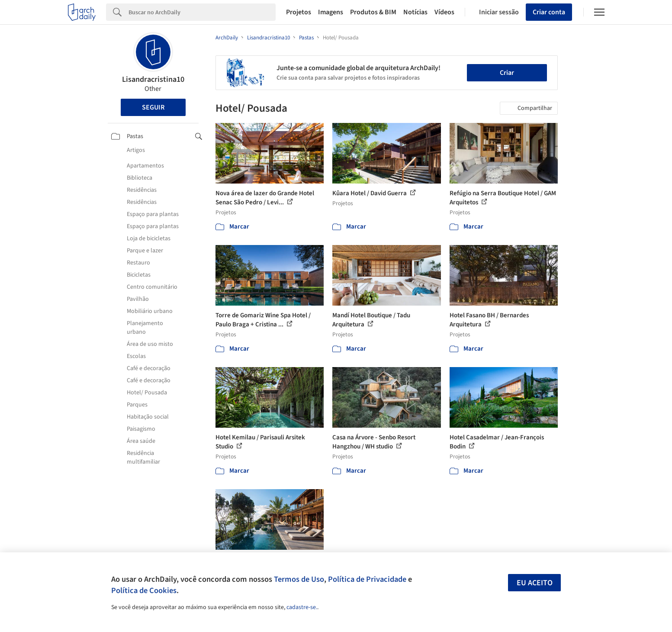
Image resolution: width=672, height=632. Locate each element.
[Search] (202, 12)
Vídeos (444, 12)
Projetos (299, 12)
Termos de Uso (299, 579)
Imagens (331, 12)
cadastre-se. (302, 607)
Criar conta (549, 12)
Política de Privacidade (367, 579)
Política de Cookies (144, 590)
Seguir (153, 107)
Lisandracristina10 (153, 79)
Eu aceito (535, 583)
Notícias (415, 12)
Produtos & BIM (373, 12)
